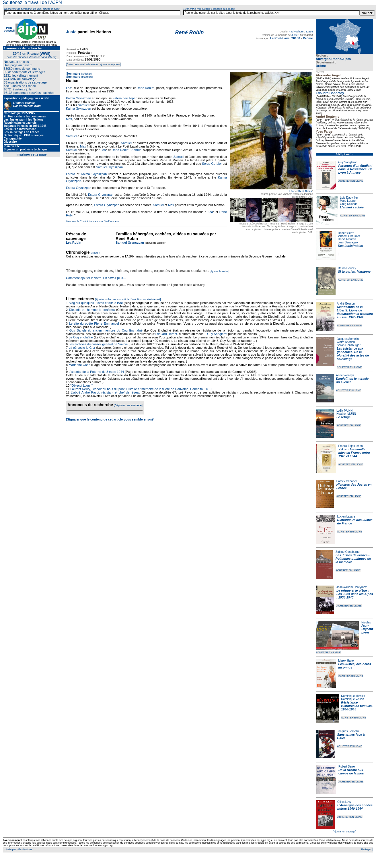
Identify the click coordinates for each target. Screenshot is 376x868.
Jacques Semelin (348, 339)
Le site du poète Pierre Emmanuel (94, 323)
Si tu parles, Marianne (354, 272)
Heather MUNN (346, 414)
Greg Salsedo (349, 204)
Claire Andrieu (346, 342)
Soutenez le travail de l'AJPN (32, 2)
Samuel (83, 105)
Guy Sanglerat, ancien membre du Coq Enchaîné (106, 330)
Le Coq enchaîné (81, 337)
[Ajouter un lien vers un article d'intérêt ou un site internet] (128, 299)
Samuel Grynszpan (110, 167)
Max (69, 119)
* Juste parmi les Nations (17, 849)
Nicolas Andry (366, 624)
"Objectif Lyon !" (81, 385)
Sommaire (73, 74)
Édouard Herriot (166, 334)
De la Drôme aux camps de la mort (351, 772)
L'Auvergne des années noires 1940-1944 (355, 807)
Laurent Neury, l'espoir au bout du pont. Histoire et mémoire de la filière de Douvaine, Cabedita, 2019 (141, 389)
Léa (292, 191)
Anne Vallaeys (345, 375)
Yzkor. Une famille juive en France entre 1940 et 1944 (354, 453)
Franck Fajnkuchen (351, 446)
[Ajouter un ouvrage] (344, 832)
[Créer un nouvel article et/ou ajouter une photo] (93, 64)
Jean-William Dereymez (352, 587)
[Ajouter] (96, 253)
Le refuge (344, 417)
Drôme (321, 66)
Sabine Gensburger (348, 552)
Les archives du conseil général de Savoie (98, 344)
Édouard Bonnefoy (330, 93)
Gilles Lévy (344, 802)
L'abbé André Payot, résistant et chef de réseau (106, 392)
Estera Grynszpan (79, 188)
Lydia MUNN (344, 411)
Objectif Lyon (367, 631)
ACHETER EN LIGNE (351, 181)
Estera (71, 174)
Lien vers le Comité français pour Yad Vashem (92, 221)
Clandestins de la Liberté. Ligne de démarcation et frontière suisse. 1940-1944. (355, 312)
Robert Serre (346, 233)
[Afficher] (86, 74)
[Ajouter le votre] (219, 271)
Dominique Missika (353, 696)
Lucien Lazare (346, 517)
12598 (309, 32)
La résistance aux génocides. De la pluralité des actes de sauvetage (353, 354)
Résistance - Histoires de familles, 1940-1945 (357, 706)
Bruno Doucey (347, 268)
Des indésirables (350, 246)
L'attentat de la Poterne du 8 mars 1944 (96, 372)
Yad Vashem (296, 32)
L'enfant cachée (352, 207)
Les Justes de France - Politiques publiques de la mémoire (353, 559)
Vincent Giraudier (349, 236)
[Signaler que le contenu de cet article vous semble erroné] (110, 419)
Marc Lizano (348, 201)
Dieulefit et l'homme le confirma (92, 310)
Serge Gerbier (212, 164)
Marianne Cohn (79, 365)
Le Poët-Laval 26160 (285, 38)
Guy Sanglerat (347, 162)
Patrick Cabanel (347, 481)
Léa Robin (74, 243)
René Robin (305, 191)
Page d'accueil (9, 29)
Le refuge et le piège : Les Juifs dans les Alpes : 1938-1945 (355, 594)
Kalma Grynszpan (78, 98)
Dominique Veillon (352, 699)
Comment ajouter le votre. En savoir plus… (96, 278)
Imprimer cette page (32, 154)
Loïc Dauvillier (349, 198)
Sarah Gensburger (348, 345)
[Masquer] (87, 77)
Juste (71, 32)
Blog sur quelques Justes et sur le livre (96, 303)
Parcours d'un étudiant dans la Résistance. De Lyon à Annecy (355, 169)
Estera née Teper (125, 98)
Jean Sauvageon (349, 242)
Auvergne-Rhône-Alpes (333, 59)
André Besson (346, 304)
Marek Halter (346, 661)
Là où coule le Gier (82, 348)
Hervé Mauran (347, 239)
